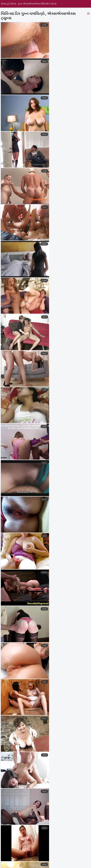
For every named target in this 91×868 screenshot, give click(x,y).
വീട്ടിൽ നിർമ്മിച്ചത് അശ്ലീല (25, 866)
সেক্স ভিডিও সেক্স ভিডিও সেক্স (55, 861)
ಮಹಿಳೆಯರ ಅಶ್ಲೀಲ (9, 864)
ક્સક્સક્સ (27, 864)
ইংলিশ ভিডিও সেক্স (47, 866)
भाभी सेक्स (79, 859)
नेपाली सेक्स (45, 859)
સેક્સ (65, 864)
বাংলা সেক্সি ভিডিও (62, 859)
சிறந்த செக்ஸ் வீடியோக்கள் (28, 861)
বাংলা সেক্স (77, 864)
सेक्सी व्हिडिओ (77, 861)
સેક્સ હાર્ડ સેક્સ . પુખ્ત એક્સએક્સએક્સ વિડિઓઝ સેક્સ (29, 4)
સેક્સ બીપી (52, 864)
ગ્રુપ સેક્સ (6, 861)
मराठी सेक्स (7, 859)
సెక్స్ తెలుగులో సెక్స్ (25, 859)
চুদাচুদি (40, 864)
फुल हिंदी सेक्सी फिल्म (68, 866)
